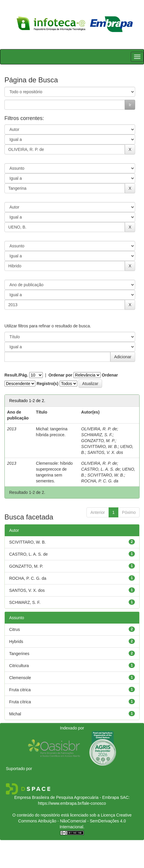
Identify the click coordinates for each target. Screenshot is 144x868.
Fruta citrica (20, 690)
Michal (15, 714)
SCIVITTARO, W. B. (99, 447)
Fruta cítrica (20, 702)
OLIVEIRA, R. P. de (99, 429)
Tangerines (19, 654)
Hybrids (16, 642)
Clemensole (20, 678)
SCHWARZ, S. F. (97, 435)
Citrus (15, 629)
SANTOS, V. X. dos (105, 452)
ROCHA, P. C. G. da (100, 481)
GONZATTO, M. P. (98, 441)
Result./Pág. (16, 375)
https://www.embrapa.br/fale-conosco (72, 803)
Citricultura (19, 666)
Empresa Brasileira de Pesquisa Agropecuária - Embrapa (67, 797)
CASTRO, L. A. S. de (100, 469)
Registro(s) (48, 384)
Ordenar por (60, 375)
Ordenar (110, 375)
